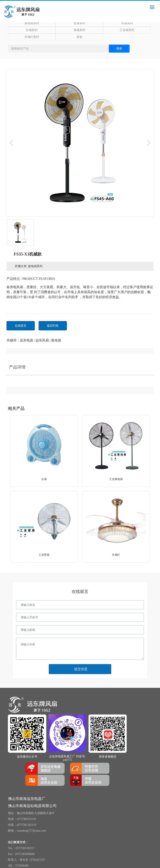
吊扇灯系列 (32, 37)
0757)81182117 (26, 848)
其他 (79, 37)
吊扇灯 (116, 555)
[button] (27, 563)
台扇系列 (32, 30)
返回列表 (53, 326)
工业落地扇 (116, 479)
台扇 (44, 479)
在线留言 (21, 326)
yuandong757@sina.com (31, 831)
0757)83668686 (26, 854)
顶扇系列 (79, 30)
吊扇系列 (127, 23)
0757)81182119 (27, 825)
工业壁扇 (44, 555)
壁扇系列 (79, 23)
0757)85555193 (27, 819)
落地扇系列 (32, 23)
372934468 (22, 866)
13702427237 (37, 860)
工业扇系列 (127, 30)
